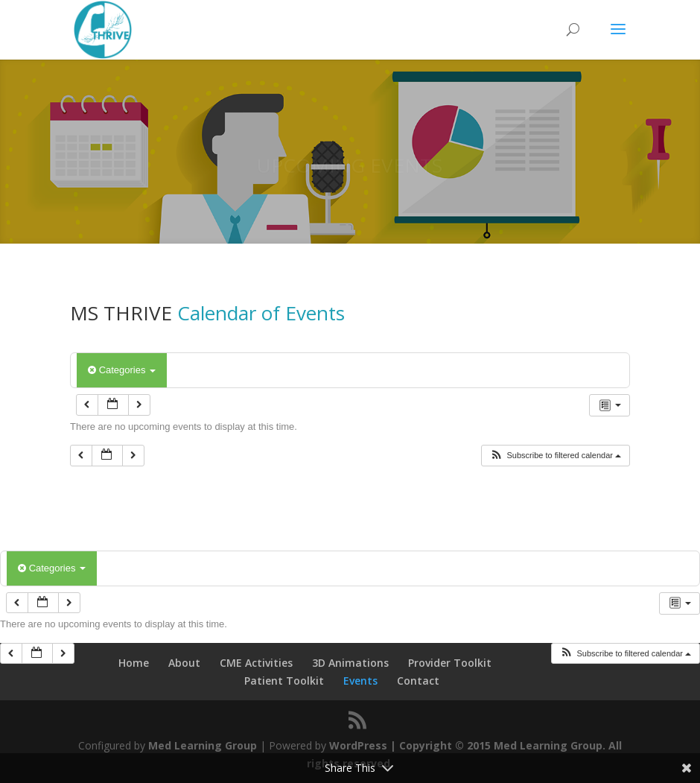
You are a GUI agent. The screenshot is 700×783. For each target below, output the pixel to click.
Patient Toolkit (284, 681)
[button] (555, 456)
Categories (122, 370)
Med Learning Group (203, 745)
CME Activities (256, 663)
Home (134, 663)
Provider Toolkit (450, 663)
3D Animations (350, 663)
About (184, 663)
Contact (418, 681)
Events (360, 681)
